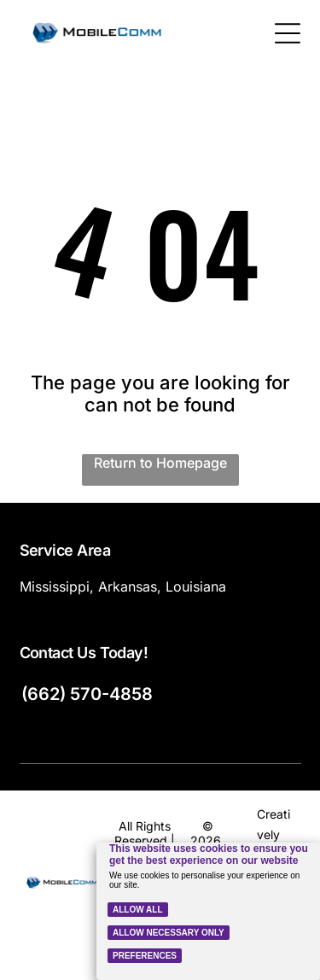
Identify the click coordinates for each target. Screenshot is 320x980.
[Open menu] (288, 33)
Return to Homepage (160, 463)
